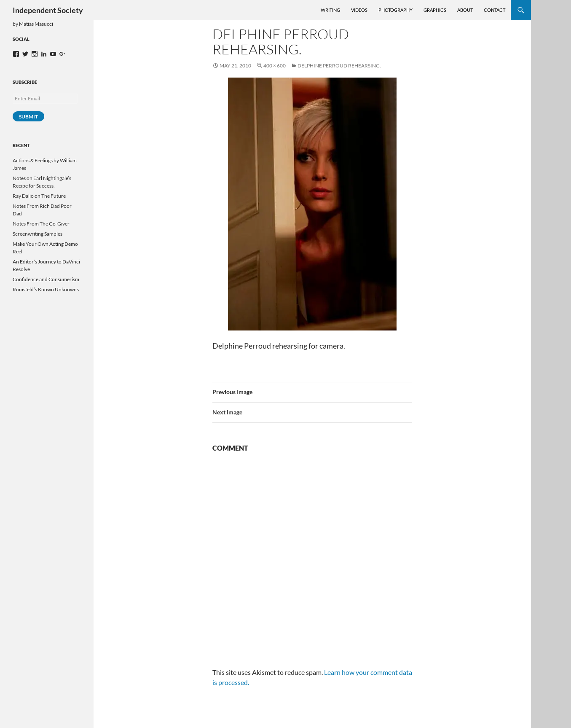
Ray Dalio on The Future (39, 196)
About (465, 10)
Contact (495, 10)
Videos (359, 10)
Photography (395, 10)
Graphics (435, 10)
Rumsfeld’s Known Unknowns (46, 289)
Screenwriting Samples (38, 234)
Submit (28, 117)
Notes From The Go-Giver (41, 224)
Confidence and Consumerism (46, 279)
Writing (330, 10)
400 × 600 (275, 66)
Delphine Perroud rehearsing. (339, 66)
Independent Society (48, 10)
